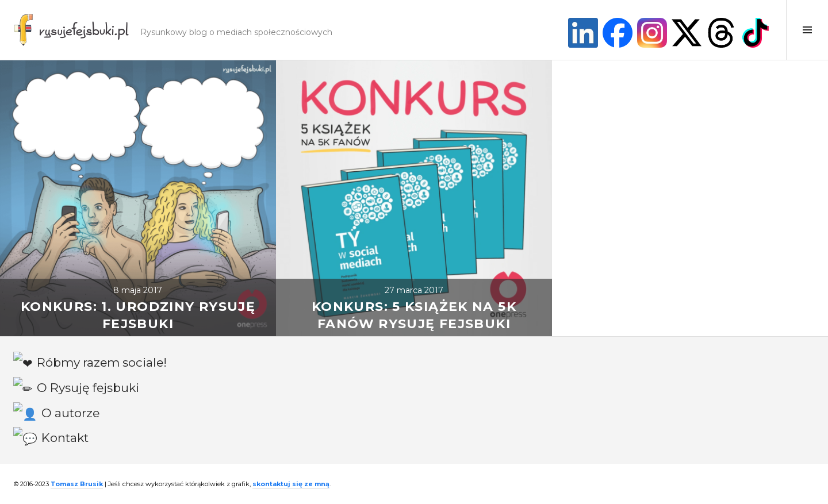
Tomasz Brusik (77, 484)
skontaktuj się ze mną (291, 484)
